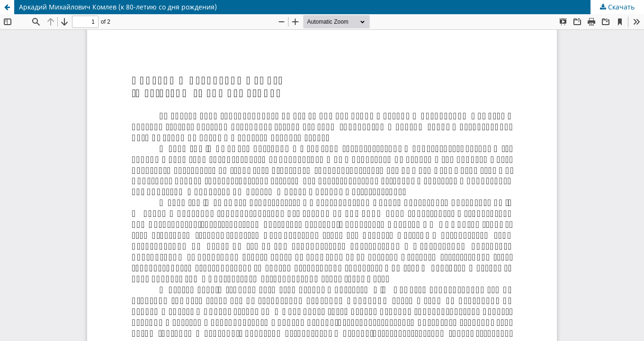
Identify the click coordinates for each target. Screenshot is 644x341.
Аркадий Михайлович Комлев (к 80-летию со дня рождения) (118, 7)
